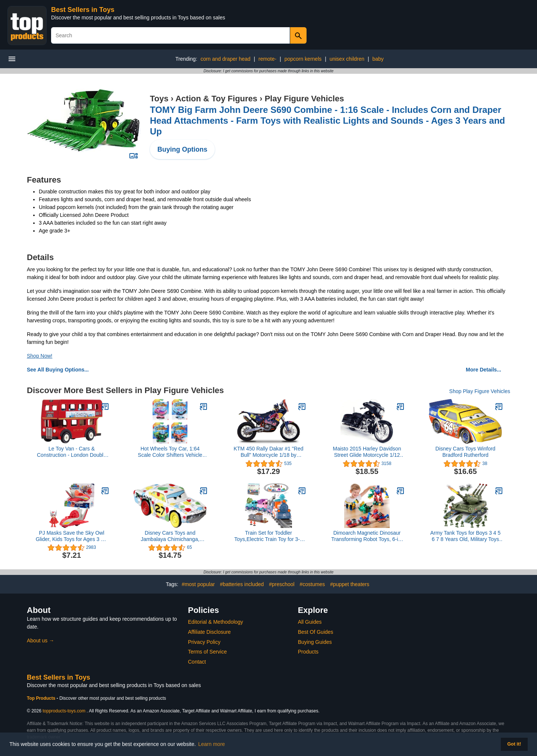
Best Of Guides (316, 632)
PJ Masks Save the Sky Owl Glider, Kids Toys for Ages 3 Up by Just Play (72, 536)
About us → (40, 640)
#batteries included (242, 584)
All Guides (310, 622)
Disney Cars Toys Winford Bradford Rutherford (466, 452)
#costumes (313, 584)
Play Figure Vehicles (304, 99)
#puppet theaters (350, 584)
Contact (197, 662)
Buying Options (182, 149)
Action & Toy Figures (216, 99)
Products (308, 652)
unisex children (347, 59)
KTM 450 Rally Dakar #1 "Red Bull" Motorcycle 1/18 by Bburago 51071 (268, 452)
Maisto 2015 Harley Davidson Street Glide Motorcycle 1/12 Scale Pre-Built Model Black (367, 452)
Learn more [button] (212, 744)
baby (378, 59)
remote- (267, 59)
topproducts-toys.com (64, 711)
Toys (159, 99)
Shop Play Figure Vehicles (480, 391)
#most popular (198, 584)
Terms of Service (207, 652)
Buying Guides (315, 642)
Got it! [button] (514, 744)
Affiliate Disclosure (209, 632)
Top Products (42, 698)
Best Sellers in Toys (83, 10)
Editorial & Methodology (216, 622)
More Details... (483, 370)
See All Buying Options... (58, 370)
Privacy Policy (204, 642)
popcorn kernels (303, 59)
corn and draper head (226, 59)
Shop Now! (40, 356)
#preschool (282, 584)
